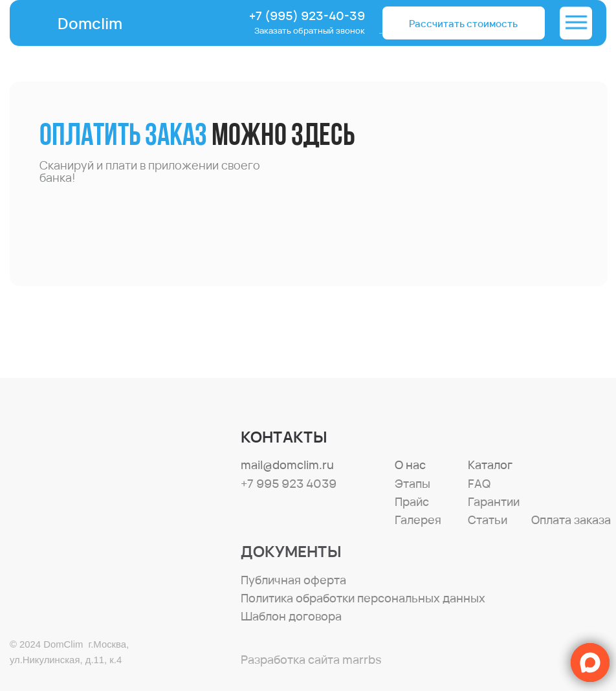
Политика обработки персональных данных (363, 598)
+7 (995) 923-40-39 (307, 16)
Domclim (90, 23)
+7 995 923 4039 (289, 483)
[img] (576, 23)
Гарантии (494, 501)
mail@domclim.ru (287, 465)
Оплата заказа (571, 520)
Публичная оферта (293, 580)
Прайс (412, 501)
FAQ (479, 483)
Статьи (488, 520)
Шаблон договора (291, 616)
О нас (410, 465)
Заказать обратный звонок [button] (310, 30)
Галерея (418, 520)
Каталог (490, 465)
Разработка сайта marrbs (311, 659)
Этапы (412, 483)
